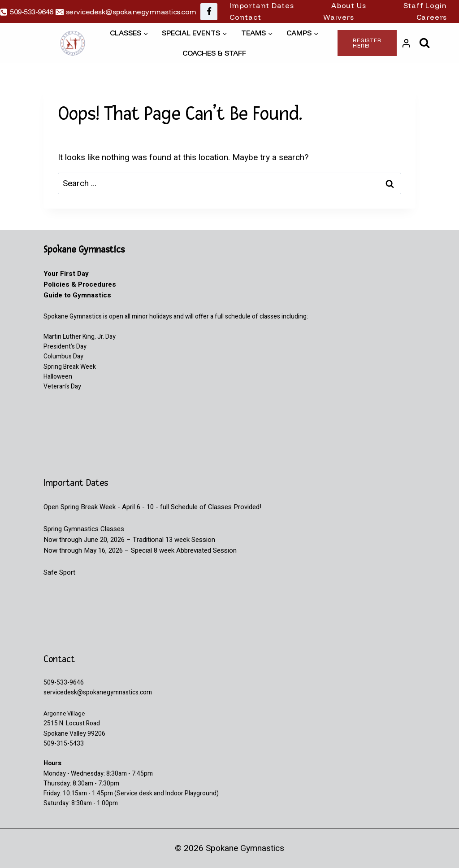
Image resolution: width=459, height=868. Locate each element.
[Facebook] (209, 12)
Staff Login (425, 5)
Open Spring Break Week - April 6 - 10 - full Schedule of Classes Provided (152, 507)
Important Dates (262, 5)
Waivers (339, 17)
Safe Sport (59, 572)
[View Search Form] (425, 43)
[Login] (406, 43)
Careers (432, 17)
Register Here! (367, 43)
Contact (245, 17)
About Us (349, 5)
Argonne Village (66, 713)
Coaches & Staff (214, 53)
